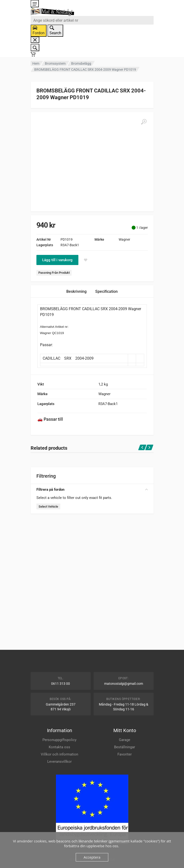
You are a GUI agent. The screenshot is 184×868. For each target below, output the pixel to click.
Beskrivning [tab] (76, 291)
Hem (36, 63)
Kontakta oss (59, 747)
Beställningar (125, 747)
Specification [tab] (106, 291)
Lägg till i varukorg (57, 260)
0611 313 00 (61, 684)
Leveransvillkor (59, 762)
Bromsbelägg (81, 63)
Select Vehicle (48, 507)
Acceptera (92, 857)
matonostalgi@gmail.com (124, 684)
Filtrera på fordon (92, 490)
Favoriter (125, 754)
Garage (125, 740)
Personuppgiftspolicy (59, 740)
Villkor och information (59, 754)
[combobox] (92, 20)
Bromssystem (55, 63)
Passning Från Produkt (54, 273)
